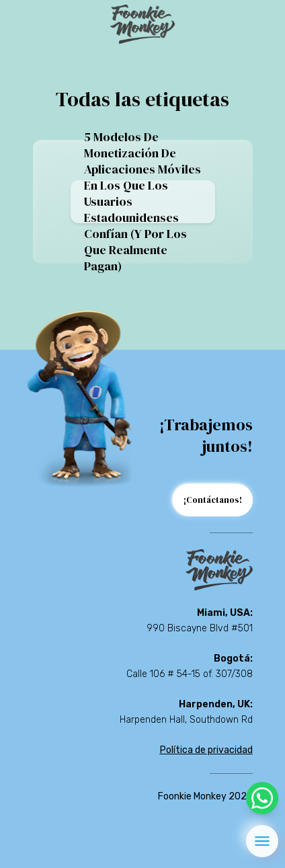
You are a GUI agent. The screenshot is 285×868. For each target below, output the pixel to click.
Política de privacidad (206, 750)
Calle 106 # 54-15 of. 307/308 (190, 674)
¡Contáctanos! (213, 500)
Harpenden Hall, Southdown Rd (186, 720)
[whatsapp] (262, 798)
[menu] (262, 841)
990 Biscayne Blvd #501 (200, 628)
